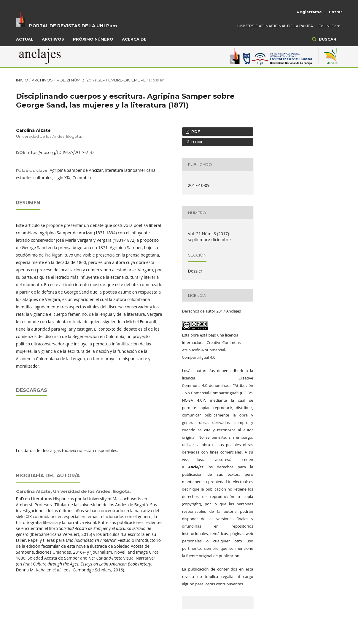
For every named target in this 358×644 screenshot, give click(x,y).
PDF (195, 132)
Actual (25, 39)
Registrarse (309, 12)
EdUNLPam (330, 26)
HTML (197, 142)
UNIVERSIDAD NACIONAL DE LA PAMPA (275, 26)
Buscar (327, 39)
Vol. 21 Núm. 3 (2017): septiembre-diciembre (101, 80)
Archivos (53, 39)
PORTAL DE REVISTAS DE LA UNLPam (73, 26)
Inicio (22, 80)
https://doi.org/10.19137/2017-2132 (61, 153)
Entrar (336, 12)
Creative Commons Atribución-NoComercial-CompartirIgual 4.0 (211, 350)
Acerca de (134, 39)
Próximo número (93, 39)
